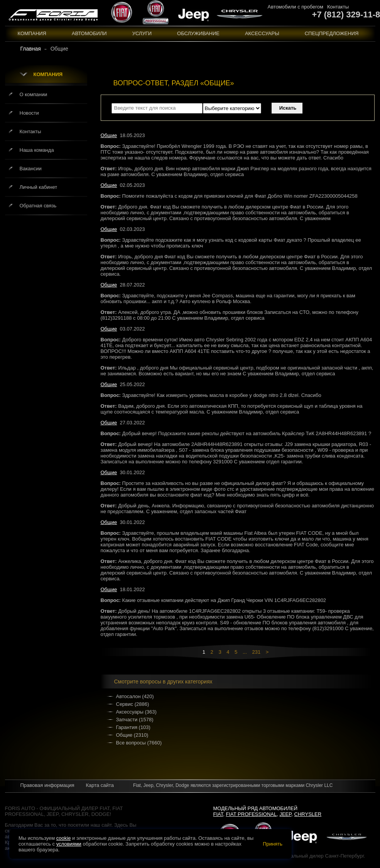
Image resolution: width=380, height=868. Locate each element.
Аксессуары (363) (136, 712)
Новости (29, 113)
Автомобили (89, 33)
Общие (109, 135)
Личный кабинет (39, 187)
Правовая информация (47, 785)
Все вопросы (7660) (139, 743)
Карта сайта (100, 785)
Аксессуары (262, 33)
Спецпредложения (332, 33)
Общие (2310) (132, 735)
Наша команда (37, 150)
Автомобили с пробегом (296, 7)
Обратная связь (38, 206)
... (245, 652)
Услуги (142, 33)
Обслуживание (198, 33)
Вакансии (31, 169)
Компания (32, 33)
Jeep (285, 814)
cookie (64, 838)
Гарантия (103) (133, 727)
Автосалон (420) (135, 696)
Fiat (218, 814)
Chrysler (308, 814)
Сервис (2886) (133, 704)
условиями (69, 844)
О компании (34, 94)
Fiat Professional (252, 814)
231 (256, 652)
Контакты (338, 7)
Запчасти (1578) (135, 720)
